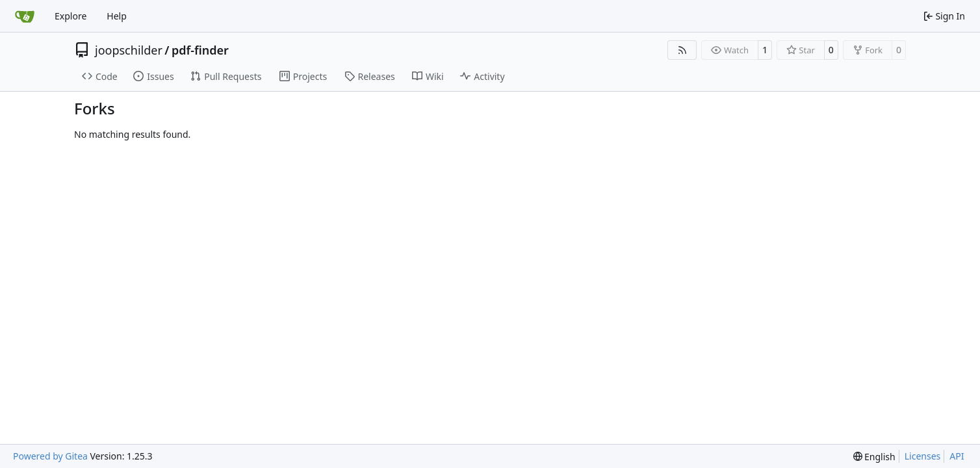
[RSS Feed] (682, 50)
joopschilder (129, 50)
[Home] (25, 16)
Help (117, 16)
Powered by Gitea (50, 456)
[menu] (874, 457)
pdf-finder (200, 50)
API (957, 456)
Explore (71, 16)
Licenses (923, 456)
